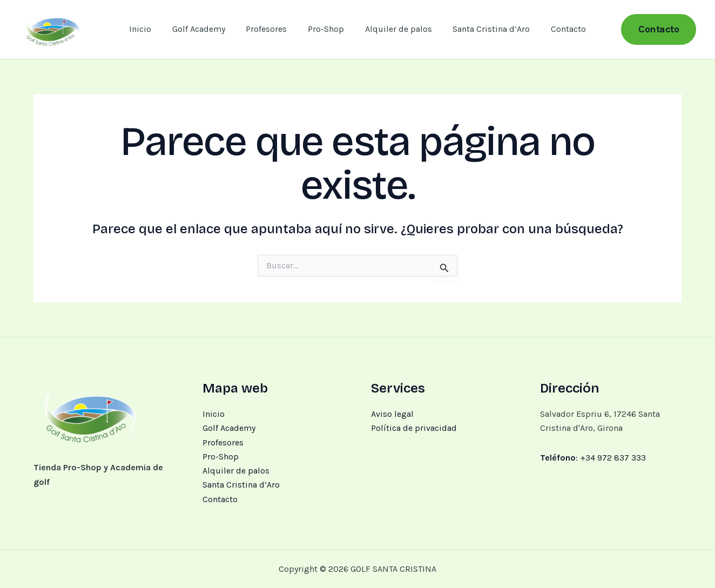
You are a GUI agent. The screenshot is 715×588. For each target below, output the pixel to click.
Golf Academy (206, 29)
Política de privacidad (414, 428)
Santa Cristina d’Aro (484, 29)
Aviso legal (392, 414)
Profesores (270, 29)
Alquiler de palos (395, 29)
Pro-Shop (326, 29)
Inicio (151, 29)
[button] (659, 29)
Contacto (558, 29)
